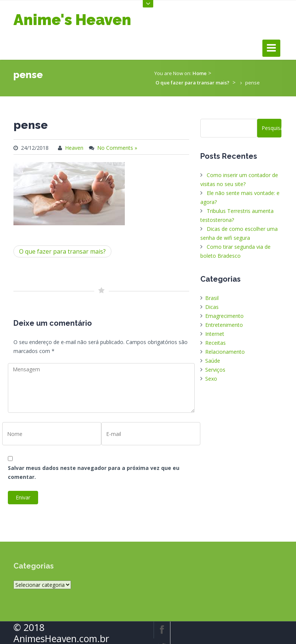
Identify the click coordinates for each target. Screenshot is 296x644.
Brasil (212, 298)
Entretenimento (224, 325)
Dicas (212, 307)
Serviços (215, 370)
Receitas (215, 343)
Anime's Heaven (72, 20)
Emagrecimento (224, 316)
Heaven (74, 148)
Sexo (211, 379)
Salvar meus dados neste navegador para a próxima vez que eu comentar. (94, 472)
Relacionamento (225, 352)
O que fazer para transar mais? (192, 83)
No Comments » (117, 148)
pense (31, 125)
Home (200, 73)
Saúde (213, 361)
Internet (215, 334)
